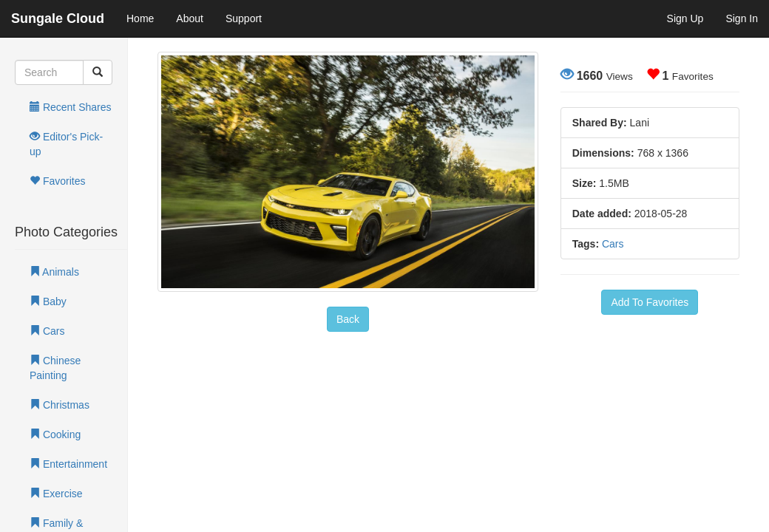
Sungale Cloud (58, 18)
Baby (48, 301)
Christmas (60, 405)
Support (244, 18)
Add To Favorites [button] (650, 302)
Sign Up (685, 18)
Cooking (55, 434)
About (190, 18)
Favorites (57, 181)
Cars (47, 331)
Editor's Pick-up (66, 144)
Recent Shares (71, 107)
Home (140, 18)
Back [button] (348, 319)
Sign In (742, 18)
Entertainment (68, 464)
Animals (54, 272)
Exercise (56, 494)
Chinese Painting (55, 368)
